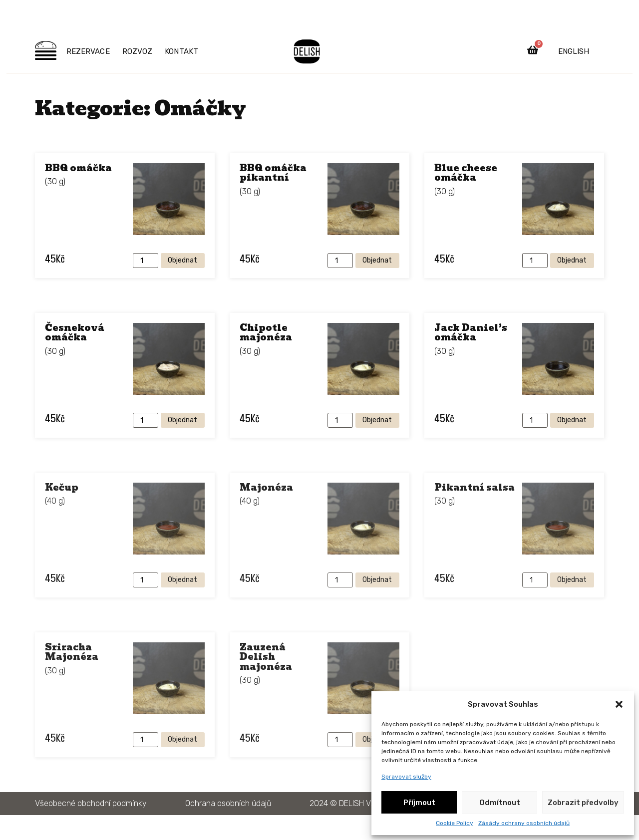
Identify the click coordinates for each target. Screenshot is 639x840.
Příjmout (419, 803)
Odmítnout (500, 803)
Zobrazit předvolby (583, 803)
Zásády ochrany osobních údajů (524, 823)
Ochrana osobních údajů (228, 803)
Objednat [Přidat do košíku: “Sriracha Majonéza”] (182, 739)
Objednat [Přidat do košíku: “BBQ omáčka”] (182, 260)
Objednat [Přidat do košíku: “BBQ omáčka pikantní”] (377, 260)
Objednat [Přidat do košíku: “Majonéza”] (377, 580)
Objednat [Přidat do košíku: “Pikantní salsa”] (572, 580)
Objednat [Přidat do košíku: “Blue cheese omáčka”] (572, 260)
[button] (619, 704)
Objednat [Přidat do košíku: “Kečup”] (182, 580)
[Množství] (146, 261)
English (574, 51)
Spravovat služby (406, 777)
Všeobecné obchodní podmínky (91, 803)
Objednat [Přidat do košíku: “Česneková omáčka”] (182, 420)
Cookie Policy (455, 823)
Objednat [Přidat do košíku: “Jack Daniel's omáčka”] (572, 420)
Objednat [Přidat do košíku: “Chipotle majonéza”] (377, 420)
